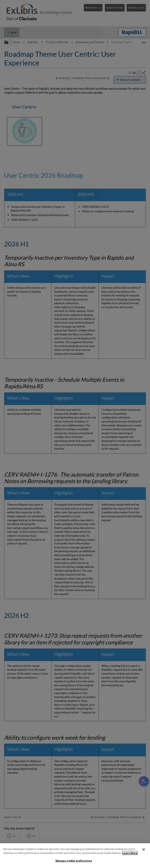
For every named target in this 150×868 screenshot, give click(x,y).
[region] (75, 856)
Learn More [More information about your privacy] (130, 853)
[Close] (144, 850)
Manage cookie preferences (74, 861)
